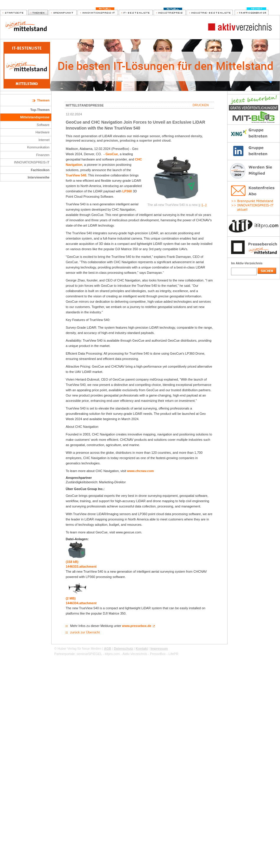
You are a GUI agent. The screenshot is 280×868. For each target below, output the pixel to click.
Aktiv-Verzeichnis (135, 654)
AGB (108, 648)
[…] (204, 205)
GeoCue (112, 154)
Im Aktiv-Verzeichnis (247, 263)
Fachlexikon (40, 170)
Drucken (201, 105)
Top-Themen (40, 110)
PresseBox (158, 654)
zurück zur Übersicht (85, 632)
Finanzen (43, 155)
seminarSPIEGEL (89, 654)
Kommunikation (38, 147)
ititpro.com (112, 654)
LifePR (173, 654)
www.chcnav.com (140, 471)
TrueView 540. (76, 175)
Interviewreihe (39, 177)
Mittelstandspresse (35, 117)
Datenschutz (123, 648)
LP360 (127, 191)
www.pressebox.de (137, 626)
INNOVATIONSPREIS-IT (32, 162)
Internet (44, 140)
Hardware (42, 132)
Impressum (159, 648)
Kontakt (142, 648)
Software (43, 125)
